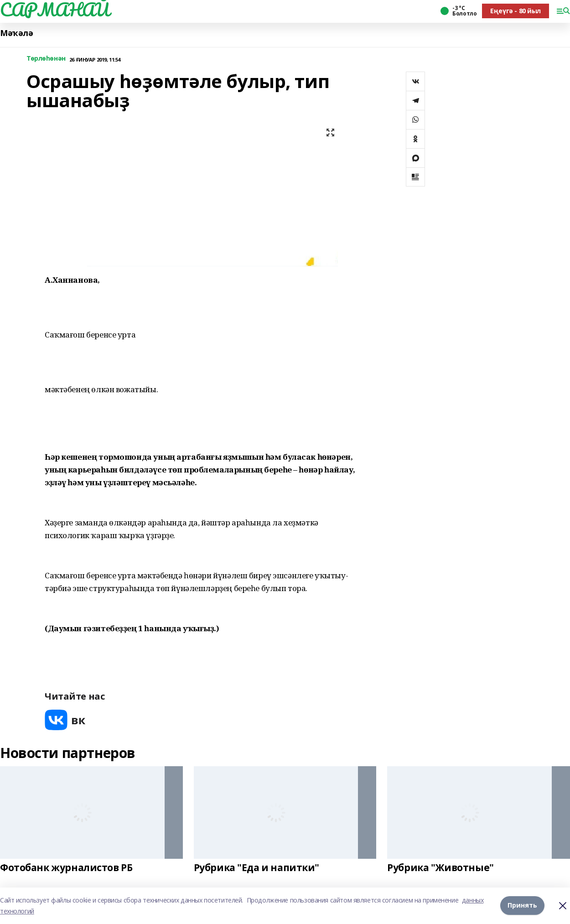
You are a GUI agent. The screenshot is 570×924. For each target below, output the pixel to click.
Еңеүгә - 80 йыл (516, 11)
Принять (522, 906)
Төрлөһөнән (46, 59)
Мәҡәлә (16, 33)
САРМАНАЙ (55, 10)
